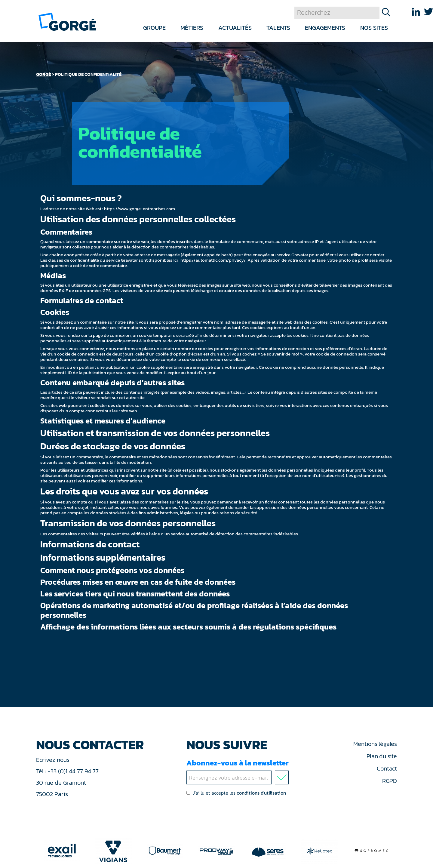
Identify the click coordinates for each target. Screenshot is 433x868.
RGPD (390, 781)
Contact (387, 768)
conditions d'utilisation (261, 793)
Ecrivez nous (54, 760)
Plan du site (382, 756)
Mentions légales (375, 744)
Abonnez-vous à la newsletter (239, 771)
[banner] (67, 21)
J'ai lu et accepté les (236, 793)
